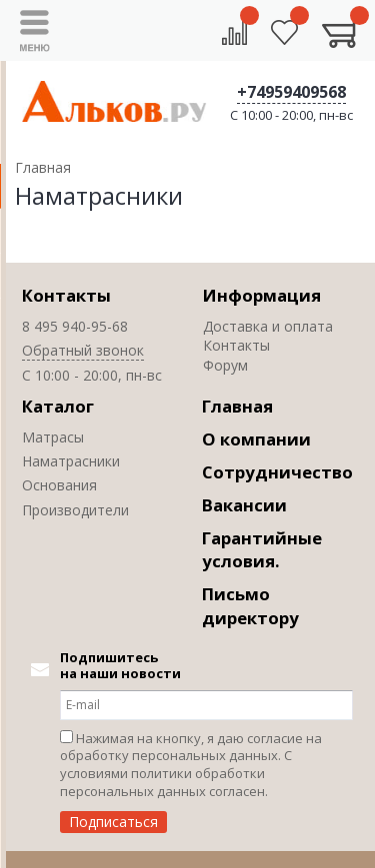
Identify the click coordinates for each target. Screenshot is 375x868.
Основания (59, 485)
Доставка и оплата (268, 326)
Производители (75, 510)
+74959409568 (291, 92)
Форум (225, 365)
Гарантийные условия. (262, 549)
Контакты (66, 295)
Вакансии (244, 505)
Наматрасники (71, 461)
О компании (256, 439)
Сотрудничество (277, 472)
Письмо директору (250, 605)
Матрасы (53, 437)
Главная (237, 406)
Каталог (58, 406)
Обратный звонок (83, 350)
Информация (262, 295)
